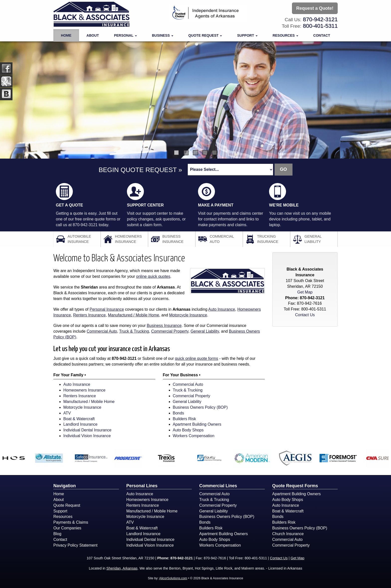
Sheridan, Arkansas (122, 568)
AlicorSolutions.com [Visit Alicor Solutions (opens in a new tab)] (173, 578)
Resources (63, 517)
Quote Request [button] (205, 35)
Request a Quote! (315, 8)
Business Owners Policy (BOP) (200, 407)
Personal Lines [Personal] (142, 486)
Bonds (178, 413)
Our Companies (67, 528)
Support (60, 511)
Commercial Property (170, 331)
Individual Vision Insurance (87, 436)
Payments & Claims (71, 522)
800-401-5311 (320, 26)
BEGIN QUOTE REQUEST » (140, 170)
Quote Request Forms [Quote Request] (295, 486)
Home (66, 35)
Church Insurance (288, 534)
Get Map (305, 292)
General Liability (205, 331)
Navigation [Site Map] (65, 486)
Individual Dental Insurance (87, 430)
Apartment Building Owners (197, 424)
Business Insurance (164, 326)
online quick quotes (153, 276)
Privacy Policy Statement (75, 545)
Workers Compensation (194, 436)
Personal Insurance (107, 309)
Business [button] (162, 35)
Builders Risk (184, 419)
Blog (57, 534)
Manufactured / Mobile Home (134, 315)
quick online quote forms (196, 358)
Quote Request (67, 505)
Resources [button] (285, 35)
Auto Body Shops (188, 430)
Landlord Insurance (80, 424)
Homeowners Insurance (84, 390)
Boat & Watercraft (79, 419)
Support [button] (247, 35)
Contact (322, 35)
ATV (67, 413)
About (93, 35)
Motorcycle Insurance (188, 315)
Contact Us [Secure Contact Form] (305, 315)
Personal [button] (125, 35)
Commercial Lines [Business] (218, 486)
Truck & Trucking (134, 331)
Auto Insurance (222, 309)
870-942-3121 (320, 19)
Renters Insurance (89, 315)
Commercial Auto (102, 331)
